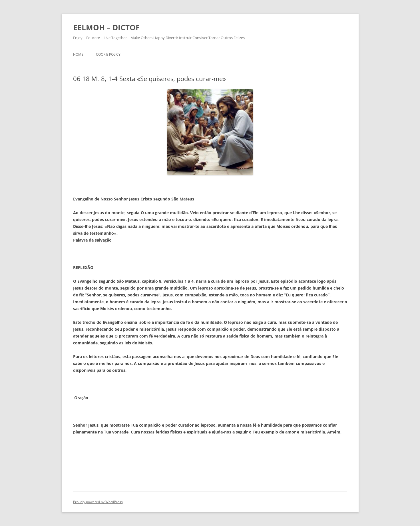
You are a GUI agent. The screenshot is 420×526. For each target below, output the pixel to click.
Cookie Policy (108, 54)
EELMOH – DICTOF (106, 27)
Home (78, 54)
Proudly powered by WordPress (98, 502)
